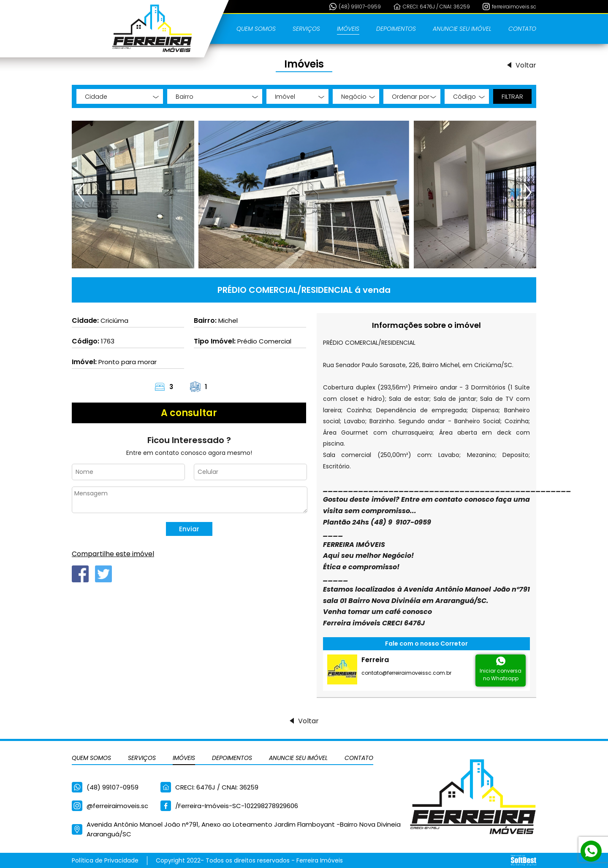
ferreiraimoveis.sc (514, 7)
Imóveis (348, 29)
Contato (522, 29)
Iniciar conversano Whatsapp (501, 675)
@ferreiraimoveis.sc (117, 806)
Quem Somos (256, 29)
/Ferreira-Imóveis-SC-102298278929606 (237, 806)
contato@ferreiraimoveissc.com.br (406, 673)
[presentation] (81, 192)
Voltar (526, 65)
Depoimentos (396, 29)
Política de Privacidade (105, 860)
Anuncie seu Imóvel (462, 29)
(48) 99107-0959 (360, 7)
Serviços (306, 29)
